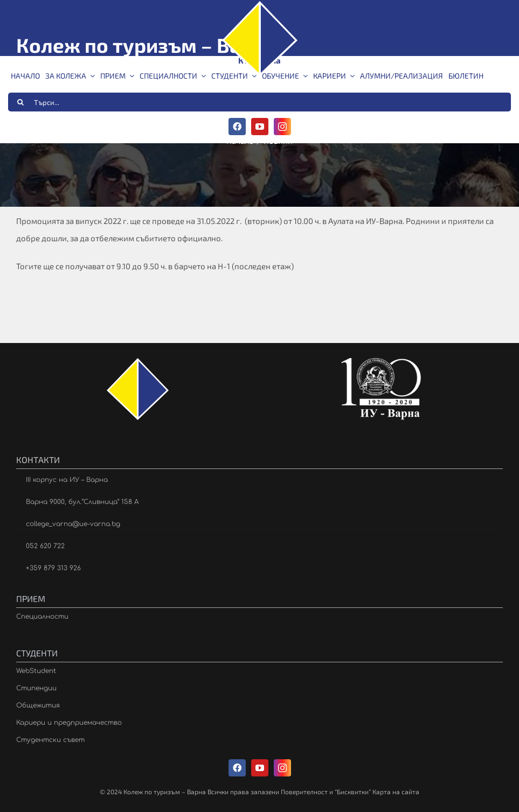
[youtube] (260, 127)
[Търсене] (21, 102)
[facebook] (237, 127)
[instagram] (282, 127)
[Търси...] (259, 102)
